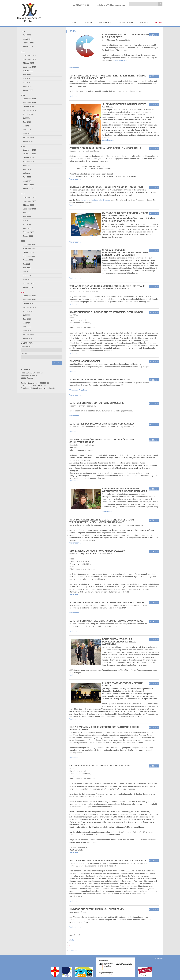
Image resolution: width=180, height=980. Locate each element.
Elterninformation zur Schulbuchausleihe (97, 403)
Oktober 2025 (28, 63)
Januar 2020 (28, 338)
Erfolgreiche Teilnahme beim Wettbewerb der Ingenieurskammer (125, 490)
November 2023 (29, 154)
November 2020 (29, 300)
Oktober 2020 (28, 303)
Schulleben (126, 22)
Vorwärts (73, 950)
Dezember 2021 (29, 245)
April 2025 (27, 82)
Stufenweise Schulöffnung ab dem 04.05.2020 (97, 551)
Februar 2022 (28, 232)
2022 (23, 194)
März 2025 (27, 86)
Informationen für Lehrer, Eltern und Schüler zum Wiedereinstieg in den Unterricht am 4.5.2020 (102, 521)
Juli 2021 (26, 264)
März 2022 (27, 228)
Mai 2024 (27, 126)
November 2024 (29, 103)
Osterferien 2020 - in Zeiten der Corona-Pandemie (100, 766)
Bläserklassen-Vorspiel (85, 361)
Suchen (160, 4)
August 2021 (28, 260)
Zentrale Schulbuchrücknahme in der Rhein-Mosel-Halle (105, 148)
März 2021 (27, 279)
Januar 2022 (28, 236)
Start (74, 22)
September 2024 (30, 110)
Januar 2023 (28, 189)
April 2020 (27, 327)
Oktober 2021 (28, 252)
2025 (23, 52)
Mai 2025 (27, 78)
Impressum (159, 959)
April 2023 (27, 177)
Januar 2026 (28, 47)
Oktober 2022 (28, 205)
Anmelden (57, 363)
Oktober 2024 (28, 106)
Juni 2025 (27, 75)
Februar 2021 (28, 283)
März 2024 (27, 134)
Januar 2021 (28, 287)
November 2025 (29, 59)
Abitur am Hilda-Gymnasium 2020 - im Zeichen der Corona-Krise (108, 860)
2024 (23, 95)
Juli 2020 (26, 315)
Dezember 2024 (29, 99)
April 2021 (27, 275)
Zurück (72, 940)
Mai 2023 (27, 173)
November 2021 (29, 248)
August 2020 (28, 311)
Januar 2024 (28, 141)
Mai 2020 (27, 323)
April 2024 (27, 130)
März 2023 (27, 181)
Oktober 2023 (28, 158)
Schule (88, 22)
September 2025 (30, 67)
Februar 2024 (28, 137)
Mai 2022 (27, 220)
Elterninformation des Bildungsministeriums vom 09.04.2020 (106, 621)
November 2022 (29, 201)
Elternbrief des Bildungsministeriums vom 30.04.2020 (102, 424)
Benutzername (26, 347)
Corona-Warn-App (120, 60)
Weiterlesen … (75, 68)
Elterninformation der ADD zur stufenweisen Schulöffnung (107, 602)
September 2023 (30, 161)
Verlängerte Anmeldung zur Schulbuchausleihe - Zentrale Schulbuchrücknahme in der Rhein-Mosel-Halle (107, 287)
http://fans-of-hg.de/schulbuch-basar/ (95, 200)
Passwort (24, 354)
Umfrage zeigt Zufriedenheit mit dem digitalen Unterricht (125, 214)
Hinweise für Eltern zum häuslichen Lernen (97, 909)
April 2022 (27, 224)
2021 (23, 241)
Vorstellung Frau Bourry (79, 390)
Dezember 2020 (29, 296)
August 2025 (28, 71)
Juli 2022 (26, 213)
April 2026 (27, 35)
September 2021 (30, 256)
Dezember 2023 (29, 150)
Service (144, 22)
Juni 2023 (27, 169)
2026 (23, 32)
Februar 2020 (28, 334)
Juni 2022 (27, 217)
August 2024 (28, 114)
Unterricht (106, 22)
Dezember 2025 (29, 55)
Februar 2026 (28, 43)
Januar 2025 (28, 90)
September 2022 (30, 209)
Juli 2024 (26, 118)
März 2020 (27, 331)
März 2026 (27, 39)
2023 (23, 146)
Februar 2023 (28, 185)
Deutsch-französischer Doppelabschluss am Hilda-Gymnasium (119, 642)
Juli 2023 (26, 165)
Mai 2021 (27, 272)
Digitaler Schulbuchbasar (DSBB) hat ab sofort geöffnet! (106, 187)
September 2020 (30, 307)
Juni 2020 (27, 319)
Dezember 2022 (29, 197)
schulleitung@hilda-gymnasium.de (111, 5)
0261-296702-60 (82, 5)
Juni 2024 (27, 122)
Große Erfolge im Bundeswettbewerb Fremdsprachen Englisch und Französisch (125, 252)
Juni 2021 (27, 268)
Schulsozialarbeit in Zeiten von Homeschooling (100, 380)
